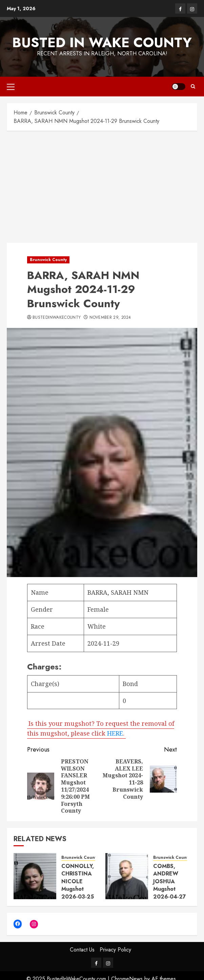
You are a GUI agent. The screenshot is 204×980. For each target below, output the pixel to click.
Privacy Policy (115, 950)
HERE (115, 733)
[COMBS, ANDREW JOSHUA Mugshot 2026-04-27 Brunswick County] (127, 876)
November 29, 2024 (110, 318)
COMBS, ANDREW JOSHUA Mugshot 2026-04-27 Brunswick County (170, 889)
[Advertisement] (102, 185)
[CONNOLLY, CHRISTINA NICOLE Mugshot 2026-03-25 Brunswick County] (35, 876)
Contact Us (82, 950)
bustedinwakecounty (57, 318)
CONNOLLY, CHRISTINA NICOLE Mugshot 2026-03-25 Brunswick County (78, 889)
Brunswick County (48, 260)
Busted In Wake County (102, 42)
